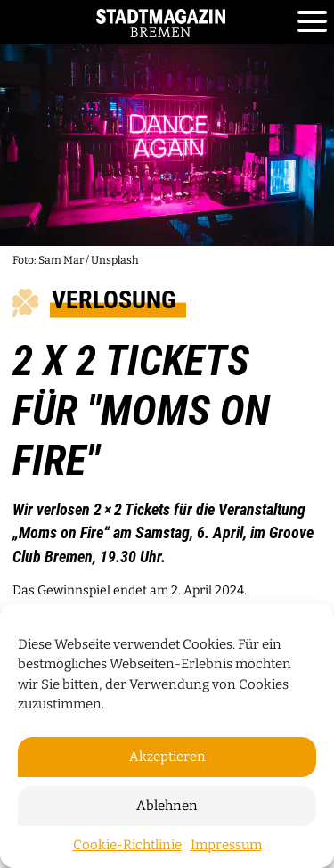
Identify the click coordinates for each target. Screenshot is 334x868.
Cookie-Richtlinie (127, 845)
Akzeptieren (167, 757)
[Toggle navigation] (312, 22)
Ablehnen (167, 806)
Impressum (226, 845)
